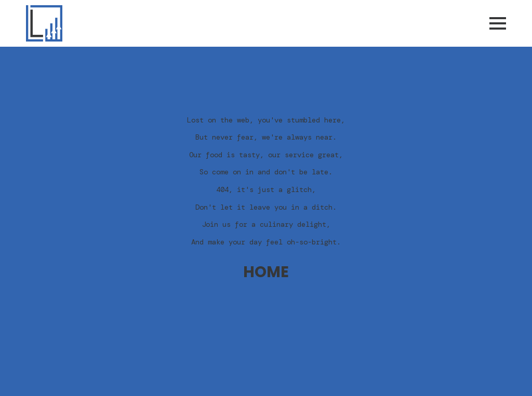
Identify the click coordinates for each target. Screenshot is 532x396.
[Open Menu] (498, 23)
